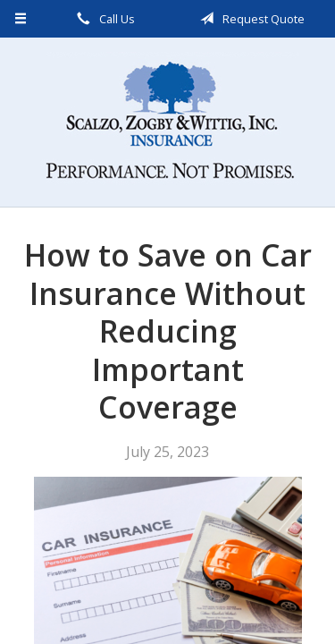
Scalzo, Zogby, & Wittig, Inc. (168, 122)
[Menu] (21, 19)
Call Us (103, 19)
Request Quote (249, 19)
